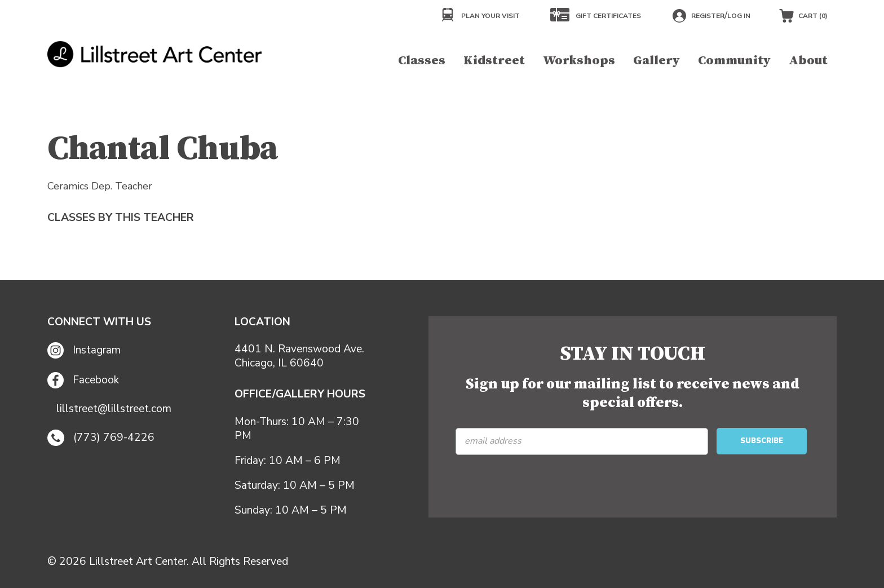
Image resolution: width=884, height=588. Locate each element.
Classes (422, 61)
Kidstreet (494, 61)
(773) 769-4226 (101, 438)
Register (708, 16)
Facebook (83, 380)
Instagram (84, 350)
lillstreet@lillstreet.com (114, 409)
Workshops (579, 61)
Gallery (657, 61)
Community (734, 61)
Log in (739, 16)
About (808, 61)
